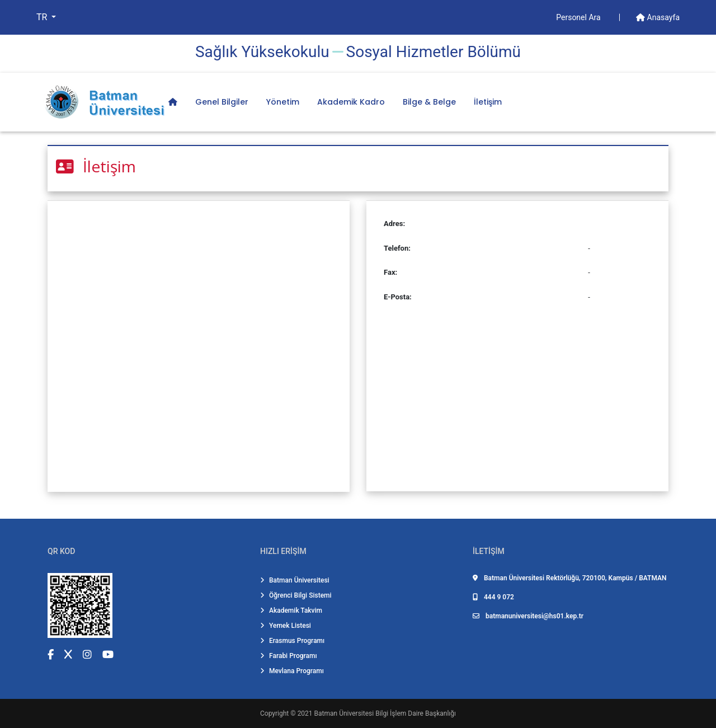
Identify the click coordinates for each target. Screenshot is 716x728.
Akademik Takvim (291, 610)
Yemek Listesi (286, 626)
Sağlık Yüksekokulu (262, 52)
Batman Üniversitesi (295, 580)
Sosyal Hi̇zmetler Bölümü (434, 52)
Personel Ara (579, 17)
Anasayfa (658, 17)
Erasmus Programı (292, 641)
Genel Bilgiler (222, 102)
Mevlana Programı (292, 671)
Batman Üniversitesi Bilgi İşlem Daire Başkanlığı (385, 713)
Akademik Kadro (351, 102)
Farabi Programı (289, 656)
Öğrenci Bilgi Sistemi (296, 595)
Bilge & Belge (429, 102)
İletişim (488, 102)
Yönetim (283, 102)
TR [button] (43, 17)
